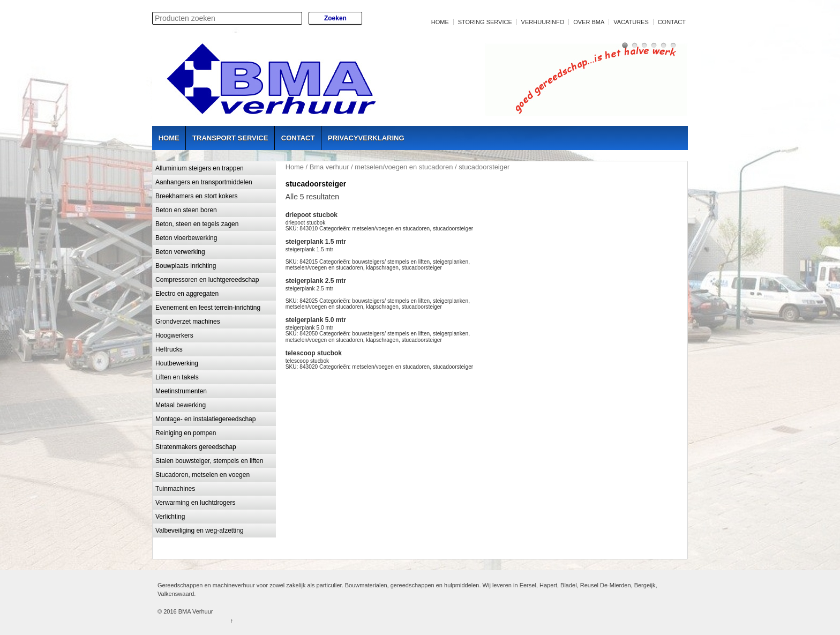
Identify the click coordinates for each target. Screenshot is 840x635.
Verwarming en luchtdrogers (195, 503)
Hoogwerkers (174, 335)
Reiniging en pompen (186, 433)
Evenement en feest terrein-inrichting (208, 308)
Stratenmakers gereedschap (196, 447)
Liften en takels (177, 377)
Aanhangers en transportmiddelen (204, 182)
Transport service (230, 138)
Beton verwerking (180, 252)
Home (440, 22)
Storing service (485, 22)
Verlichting (170, 517)
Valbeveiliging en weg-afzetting (200, 531)
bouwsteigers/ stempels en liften (391, 262)
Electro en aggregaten (187, 294)
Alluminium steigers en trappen (200, 168)
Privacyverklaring (366, 138)
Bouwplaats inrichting (186, 266)
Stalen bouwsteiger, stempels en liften (209, 461)
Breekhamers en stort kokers (196, 196)
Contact (672, 22)
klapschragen (382, 268)
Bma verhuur (329, 167)
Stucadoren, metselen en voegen (202, 475)
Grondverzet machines (188, 322)
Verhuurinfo (543, 22)
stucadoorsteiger (453, 229)
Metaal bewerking (181, 405)
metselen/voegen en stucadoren (404, 167)
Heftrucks (169, 349)
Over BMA (589, 22)
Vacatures (631, 22)
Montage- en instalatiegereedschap (205, 419)
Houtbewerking (177, 363)
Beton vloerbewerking (186, 238)
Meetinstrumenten (181, 391)
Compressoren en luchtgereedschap (207, 280)
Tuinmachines (175, 489)
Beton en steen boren (186, 210)
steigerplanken (451, 262)
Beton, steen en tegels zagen (197, 224)
